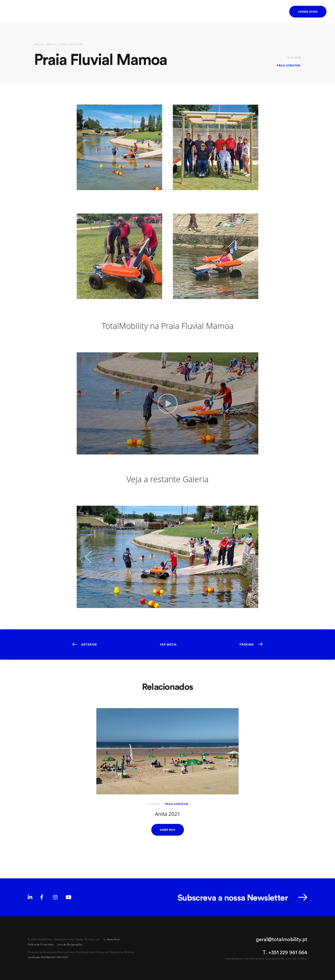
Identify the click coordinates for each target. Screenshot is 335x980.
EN (264, 12)
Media (52, 44)
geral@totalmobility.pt (282, 939)
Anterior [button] (89, 645)
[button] (278, 12)
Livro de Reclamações (70, 944)
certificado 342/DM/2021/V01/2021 (48, 957)
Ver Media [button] (168, 645)
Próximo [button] (247, 645)
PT (259, 12)
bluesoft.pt (113, 939)
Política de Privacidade (41, 944)
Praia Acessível (72, 44)
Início (39, 44)
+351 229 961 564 (288, 952)
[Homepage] (26, 12)
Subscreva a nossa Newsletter (233, 897)
